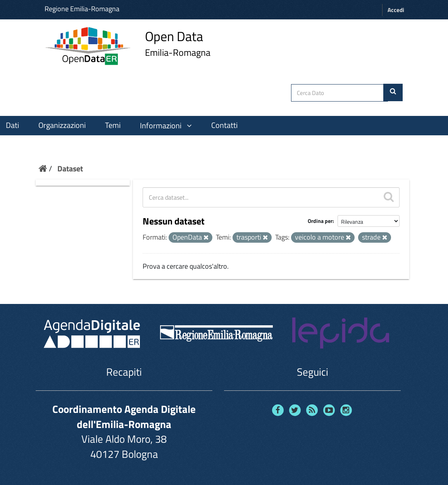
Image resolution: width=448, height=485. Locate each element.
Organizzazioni (62, 125)
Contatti (224, 125)
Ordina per (320, 221)
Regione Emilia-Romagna (82, 9)
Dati (12, 125)
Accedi (396, 10)
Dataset (70, 168)
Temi (113, 125)
